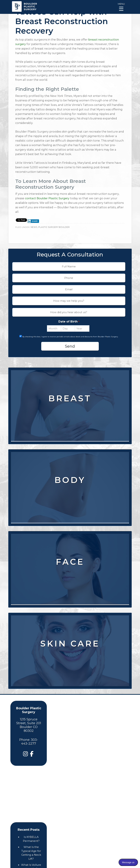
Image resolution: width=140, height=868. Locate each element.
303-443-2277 (30, 742)
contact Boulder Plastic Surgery (47, 198)
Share (33, 221)
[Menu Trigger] (121, 6)
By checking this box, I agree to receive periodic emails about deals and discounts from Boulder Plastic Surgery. (70, 337)
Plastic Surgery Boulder (54, 227)
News (34, 227)
